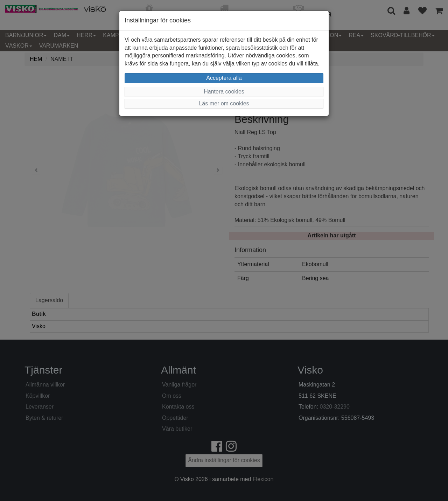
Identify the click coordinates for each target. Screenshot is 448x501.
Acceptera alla (224, 78)
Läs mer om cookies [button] (224, 103)
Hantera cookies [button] (224, 92)
